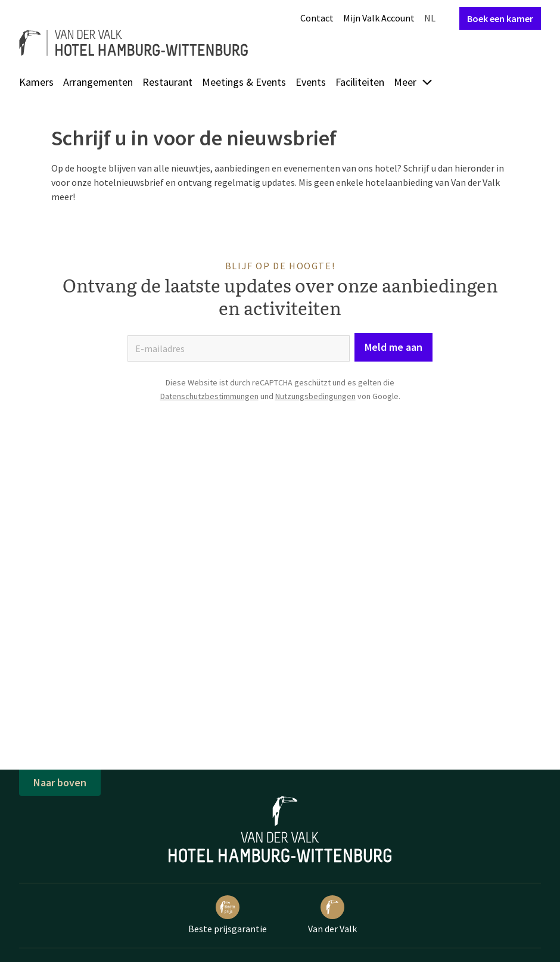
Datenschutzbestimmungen (209, 396)
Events (311, 82)
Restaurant (167, 82)
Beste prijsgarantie (228, 915)
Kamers (36, 82)
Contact (317, 18)
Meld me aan (393, 347)
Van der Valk (332, 915)
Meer (413, 82)
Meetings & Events (244, 82)
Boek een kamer (500, 18)
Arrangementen (98, 82)
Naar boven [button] (60, 782)
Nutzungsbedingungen (315, 396)
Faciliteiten (360, 82)
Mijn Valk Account (379, 18)
